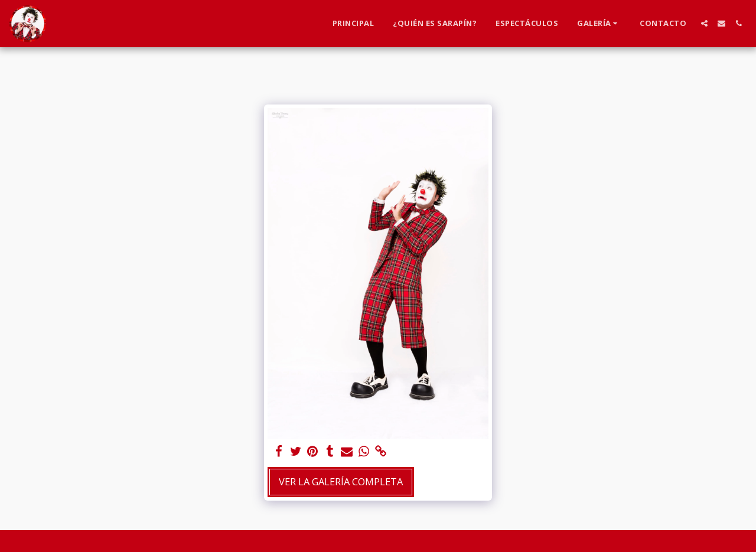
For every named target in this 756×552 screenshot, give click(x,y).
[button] (599, 24)
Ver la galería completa (341, 481)
